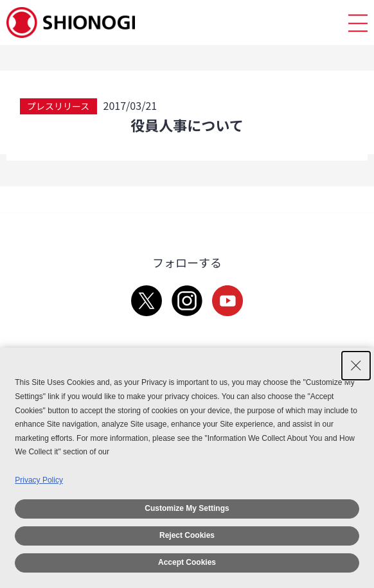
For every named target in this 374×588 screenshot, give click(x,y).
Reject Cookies (187, 535)
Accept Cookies (187, 562)
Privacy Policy (39, 480)
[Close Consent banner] (356, 366)
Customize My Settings (187, 508)
